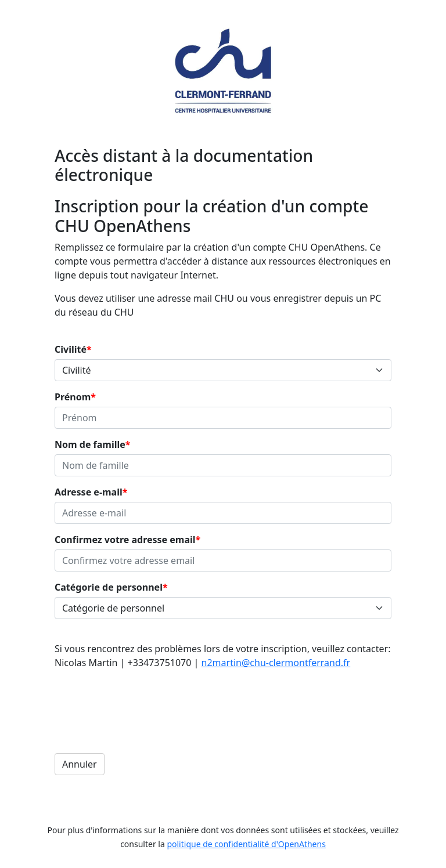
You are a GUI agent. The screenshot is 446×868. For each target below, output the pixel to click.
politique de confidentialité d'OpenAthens (246, 844)
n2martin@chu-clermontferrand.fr (276, 663)
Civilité (71, 349)
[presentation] (143, 701)
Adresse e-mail (89, 492)
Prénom (73, 397)
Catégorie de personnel (109, 587)
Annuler (80, 764)
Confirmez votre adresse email (125, 540)
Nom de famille (90, 444)
